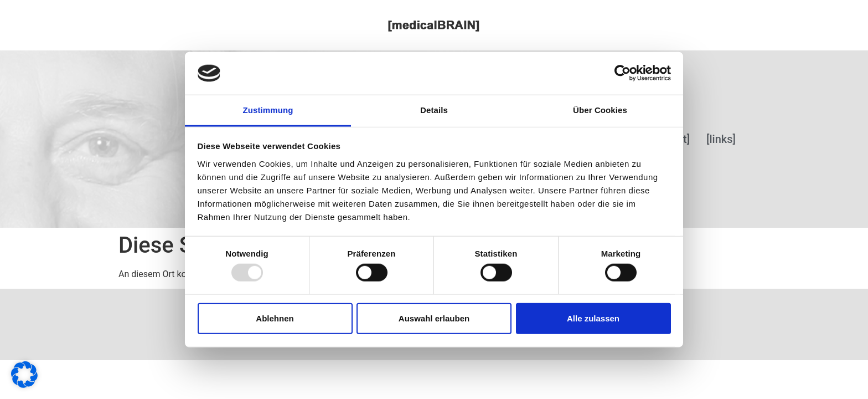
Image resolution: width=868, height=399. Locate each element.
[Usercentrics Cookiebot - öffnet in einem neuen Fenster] (622, 73)
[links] (721, 139)
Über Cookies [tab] (600, 110)
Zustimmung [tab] (268, 110)
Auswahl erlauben (434, 318)
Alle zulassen (593, 318)
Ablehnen (275, 318)
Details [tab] (434, 110)
